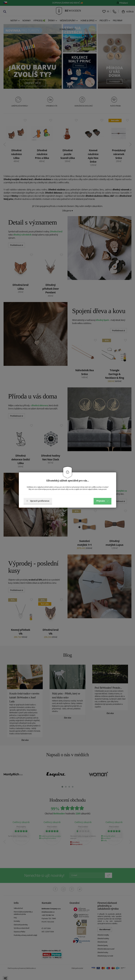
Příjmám (103, 501)
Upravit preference (38, 501)
